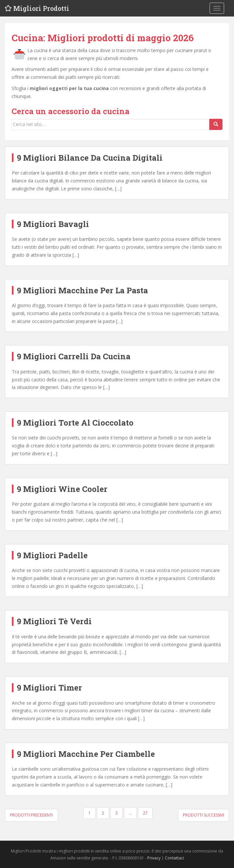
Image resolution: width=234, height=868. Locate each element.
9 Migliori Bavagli (53, 224)
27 (145, 813)
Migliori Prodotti (42, 8)
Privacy (154, 858)
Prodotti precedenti (31, 815)
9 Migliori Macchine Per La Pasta (82, 290)
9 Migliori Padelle (52, 555)
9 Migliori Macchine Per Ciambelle (86, 754)
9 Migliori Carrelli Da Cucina (74, 356)
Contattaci (174, 858)
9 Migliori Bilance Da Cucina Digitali (90, 158)
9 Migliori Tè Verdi (54, 621)
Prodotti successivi (204, 815)
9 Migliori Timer (49, 688)
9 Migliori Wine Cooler (62, 489)
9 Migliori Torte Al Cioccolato (75, 423)
